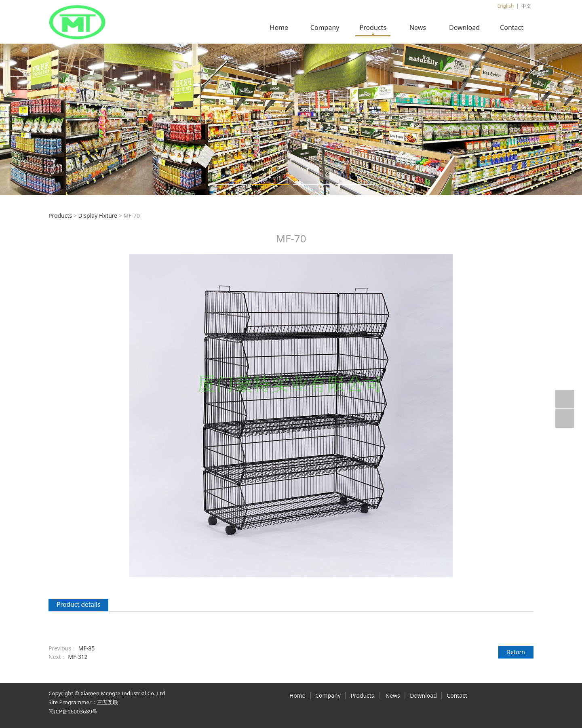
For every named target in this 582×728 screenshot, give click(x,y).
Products (373, 27)
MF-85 (87, 648)
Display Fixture (98, 216)
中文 (526, 6)
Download (464, 27)
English (506, 6)
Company (325, 27)
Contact (512, 27)
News (418, 27)
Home (279, 27)
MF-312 (78, 657)
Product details (78, 605)
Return (516, 652)
